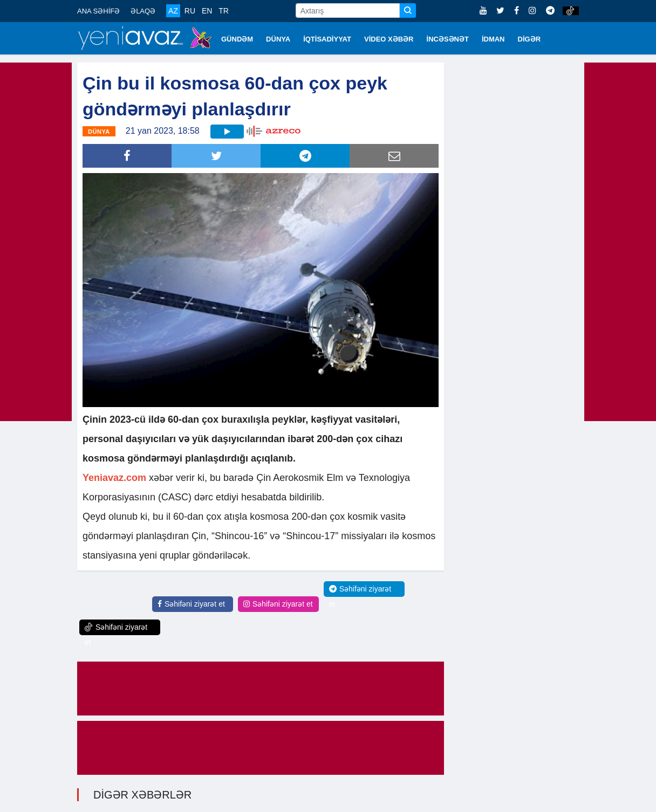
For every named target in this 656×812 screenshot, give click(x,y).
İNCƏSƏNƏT (448, 39)
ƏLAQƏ (143, 11)
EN (207, 11)
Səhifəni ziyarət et (191, 604)
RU (190, 11)
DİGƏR (529, 39)
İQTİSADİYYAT (327, 39)
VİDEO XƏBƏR (389, 39)
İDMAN (493, 39)
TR (224, 11)
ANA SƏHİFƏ (98, 11)
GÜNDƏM (237, 39)
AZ (173, 11)
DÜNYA (278, 39)
